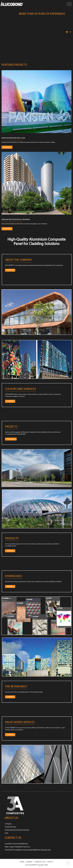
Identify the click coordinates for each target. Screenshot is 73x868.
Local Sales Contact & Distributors (16, 844)
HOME (22, 862)
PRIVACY (50, 862)
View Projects (11, 439)
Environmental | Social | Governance (17, 830)
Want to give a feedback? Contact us (17, 847)
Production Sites (11, 827)
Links (7, 833)
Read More (8, 147)
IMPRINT (30, 862)
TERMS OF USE (40, 862)
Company (8, 824)
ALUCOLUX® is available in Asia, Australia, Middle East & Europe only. (28, 850)
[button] (68, 863)
